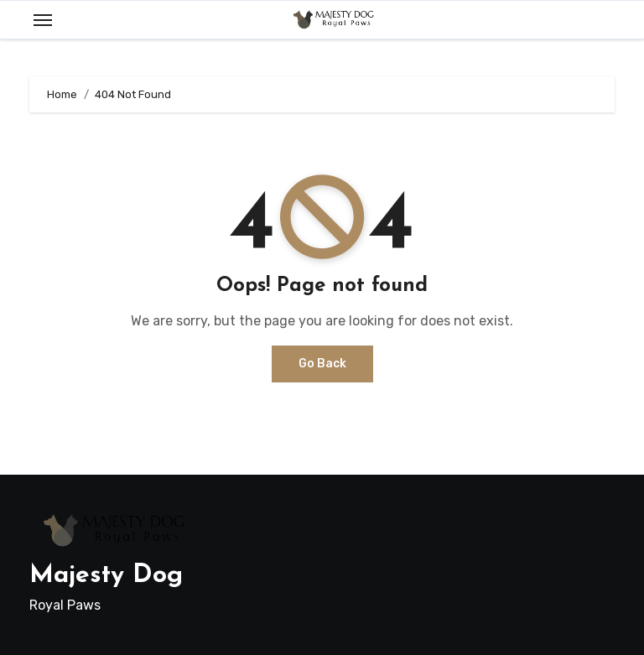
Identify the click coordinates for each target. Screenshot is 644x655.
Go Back (322, 364)
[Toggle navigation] (43, 20)
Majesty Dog (106, 576)
